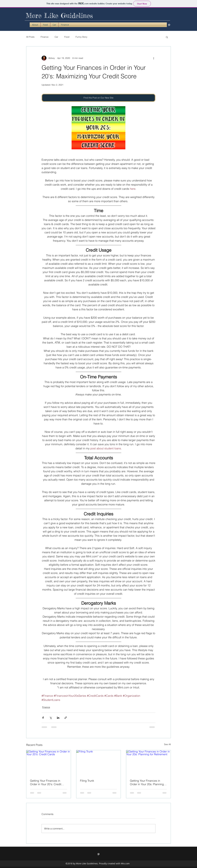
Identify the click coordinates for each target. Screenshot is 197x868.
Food (67, 37)
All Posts (30, 37)
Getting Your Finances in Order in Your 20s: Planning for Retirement (147, 782)
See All (167, 744)
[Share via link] (66, 718)
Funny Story (81, 37)
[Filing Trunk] (99, 763)
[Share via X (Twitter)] (51, 718)
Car (56, 37)
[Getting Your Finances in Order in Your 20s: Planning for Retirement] (148, 763)
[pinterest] (169, 25)
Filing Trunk (87, 781)
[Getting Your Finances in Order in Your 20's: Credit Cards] (49, 763)
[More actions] (154, 58)
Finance (45, 37)
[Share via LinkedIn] (58, 718)
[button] (167, 37)
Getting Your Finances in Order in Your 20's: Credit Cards (46, 782)
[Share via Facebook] (43, 718)
